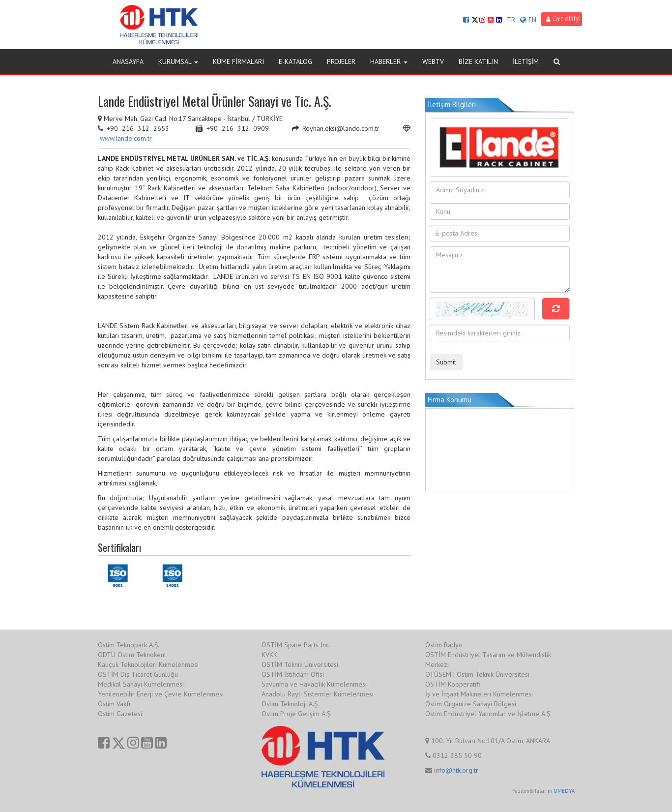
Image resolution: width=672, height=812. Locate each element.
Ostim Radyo (444, 645)
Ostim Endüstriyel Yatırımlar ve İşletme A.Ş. (488, 714)
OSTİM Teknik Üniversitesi (300, 664)
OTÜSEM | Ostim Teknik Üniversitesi (477, 674)
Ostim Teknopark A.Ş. (129, 645)
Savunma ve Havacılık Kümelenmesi (314, 684)
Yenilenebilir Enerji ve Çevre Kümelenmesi (161, 694)
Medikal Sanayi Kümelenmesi (141, 684)
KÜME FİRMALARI (238, 61)
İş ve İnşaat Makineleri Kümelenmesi (479, 694)
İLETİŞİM (526, 61)
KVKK (269, 655)
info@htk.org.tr (456, 770)
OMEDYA (564, 791)
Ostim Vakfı (114, 704)
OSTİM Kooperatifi (453, 684)
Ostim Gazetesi (120, 714)
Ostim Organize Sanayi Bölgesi (471, 704)
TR (511, 20)
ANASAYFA (128, 61)
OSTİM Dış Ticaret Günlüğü (138, 674)
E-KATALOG (295, 61)
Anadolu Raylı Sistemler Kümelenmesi (318, 694)
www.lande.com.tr (126, 138)
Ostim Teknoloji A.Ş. (290, 704)
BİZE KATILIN (478, 61)
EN (528, 20)
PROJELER (341, 61)
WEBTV (433, 61)
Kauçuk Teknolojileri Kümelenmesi (148, 664)
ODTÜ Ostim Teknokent (132, 655)
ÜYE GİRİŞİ (563, 19)
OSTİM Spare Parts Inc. (296, 645)
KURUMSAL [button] (178, 61)
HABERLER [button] (389, 61)
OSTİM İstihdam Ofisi (293, 674)
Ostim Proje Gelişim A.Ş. (297, 714)
